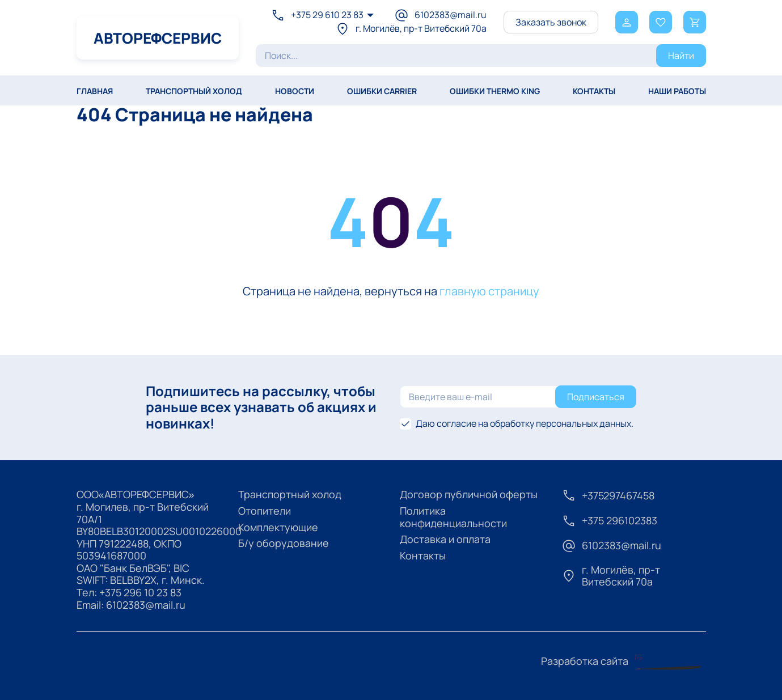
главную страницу (489, 291)
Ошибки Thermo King (495, 91)
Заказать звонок (551, 22)
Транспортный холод (290, 494)
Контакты (423, 555)
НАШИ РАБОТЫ (677, 91)
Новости (295, 91)
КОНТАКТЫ (594, 91)
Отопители (265, 511)
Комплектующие (278, 527)
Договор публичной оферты (469, 494)
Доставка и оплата (445, 539)
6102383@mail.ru (146, 605)
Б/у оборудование (284, 543)
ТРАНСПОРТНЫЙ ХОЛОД (194, 91)
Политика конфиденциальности (453, 517)
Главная (95, 91)
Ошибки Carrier (382, 91)
